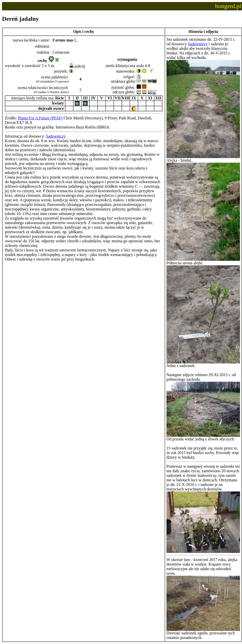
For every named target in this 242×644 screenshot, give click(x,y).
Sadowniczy (56, 136)
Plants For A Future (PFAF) (40, 118)
